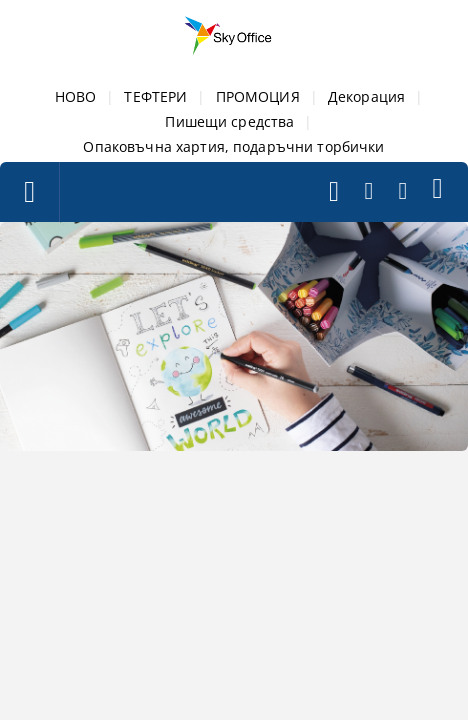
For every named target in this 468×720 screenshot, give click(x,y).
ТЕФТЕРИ (155, 96)
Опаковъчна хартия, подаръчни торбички (233, 146)
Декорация (366, 96)
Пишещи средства (229, 121)
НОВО (76, 96)
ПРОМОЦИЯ (258, 96)
